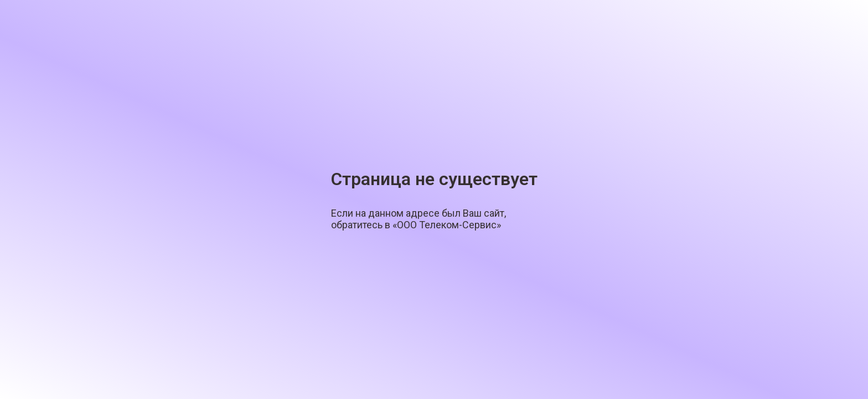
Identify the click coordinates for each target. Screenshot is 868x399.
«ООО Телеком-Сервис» (447, 225)
